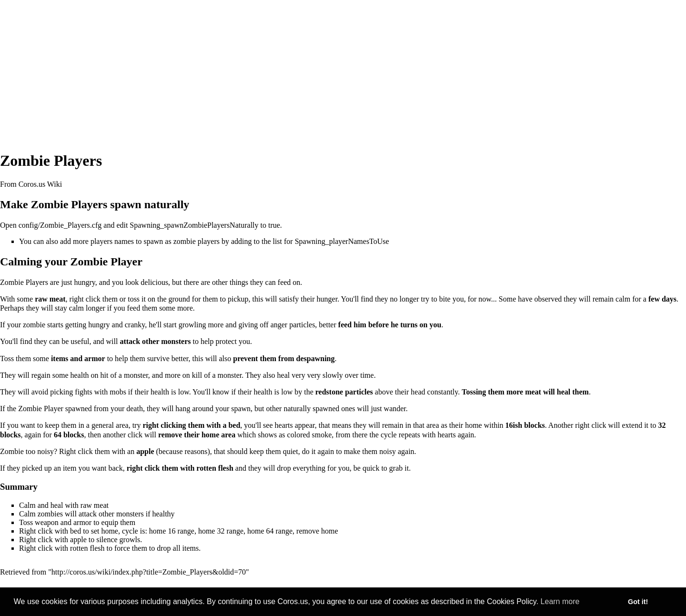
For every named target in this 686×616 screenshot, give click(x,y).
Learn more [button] (560, 601)
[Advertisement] (343, 67)
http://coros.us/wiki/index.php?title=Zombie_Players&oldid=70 (149, 572)
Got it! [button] (638, 602)
